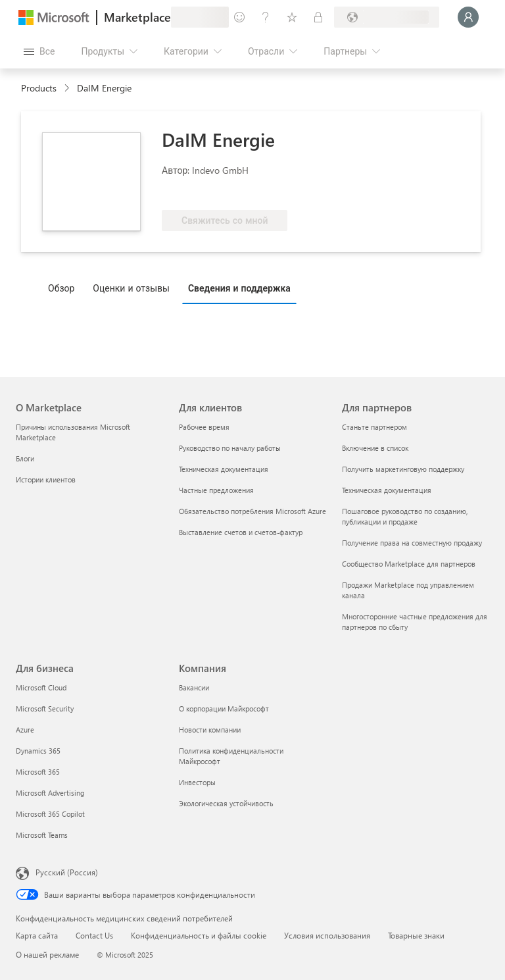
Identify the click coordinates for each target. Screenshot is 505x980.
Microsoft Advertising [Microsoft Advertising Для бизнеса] (50, 793)
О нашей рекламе (47, 954)
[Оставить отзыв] (239, 17)
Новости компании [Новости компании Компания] (210, 730)
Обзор (61, 288)
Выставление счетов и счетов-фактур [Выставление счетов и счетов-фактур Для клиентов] (241, 532)
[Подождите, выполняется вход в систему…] (468, 17)
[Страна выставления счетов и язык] (387, 17)
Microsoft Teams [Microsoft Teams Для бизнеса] (42, 835)
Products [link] (39, 88)
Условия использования (327, 935)
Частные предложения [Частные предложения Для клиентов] (216, 490)
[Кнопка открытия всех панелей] (39, 51)
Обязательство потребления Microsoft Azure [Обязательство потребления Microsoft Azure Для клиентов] (252, 511)
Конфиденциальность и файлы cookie (199, 935)
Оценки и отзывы (131, 288)
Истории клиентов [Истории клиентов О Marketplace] (46, 479)
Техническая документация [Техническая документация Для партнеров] (387, 490)
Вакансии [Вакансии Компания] (194, 687)
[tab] (64, 288)
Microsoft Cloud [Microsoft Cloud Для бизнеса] (41, 687)
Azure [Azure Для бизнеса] (25, 730)
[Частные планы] (318, 17)
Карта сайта (37, 935)
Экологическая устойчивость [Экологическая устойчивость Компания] (226, 803)
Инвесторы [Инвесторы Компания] (197, 782)
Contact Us (94, 935)
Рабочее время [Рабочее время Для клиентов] (204, 427)
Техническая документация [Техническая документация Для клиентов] (224, 469)
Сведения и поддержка (239, 288)
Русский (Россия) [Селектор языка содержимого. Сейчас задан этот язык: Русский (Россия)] (67, 872)
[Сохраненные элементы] (292, 17)
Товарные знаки (416, 935)
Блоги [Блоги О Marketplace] (25, 458)
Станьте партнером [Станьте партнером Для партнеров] (374, 427)
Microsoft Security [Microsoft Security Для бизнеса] (45, 709)
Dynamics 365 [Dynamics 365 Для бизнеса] (38, 751)
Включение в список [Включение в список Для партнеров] (375, 448)
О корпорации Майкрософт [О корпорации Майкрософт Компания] (224, 709)
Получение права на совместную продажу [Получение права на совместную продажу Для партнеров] (412, 543)
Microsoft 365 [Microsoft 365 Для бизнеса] (38, 772)
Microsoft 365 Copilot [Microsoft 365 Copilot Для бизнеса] (50, 814)
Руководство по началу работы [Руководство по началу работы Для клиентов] (230, 448)
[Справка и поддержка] (266, 17)
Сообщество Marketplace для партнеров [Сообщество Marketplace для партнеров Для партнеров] (409, 564)
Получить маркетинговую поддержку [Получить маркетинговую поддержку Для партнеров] (403, 469)
